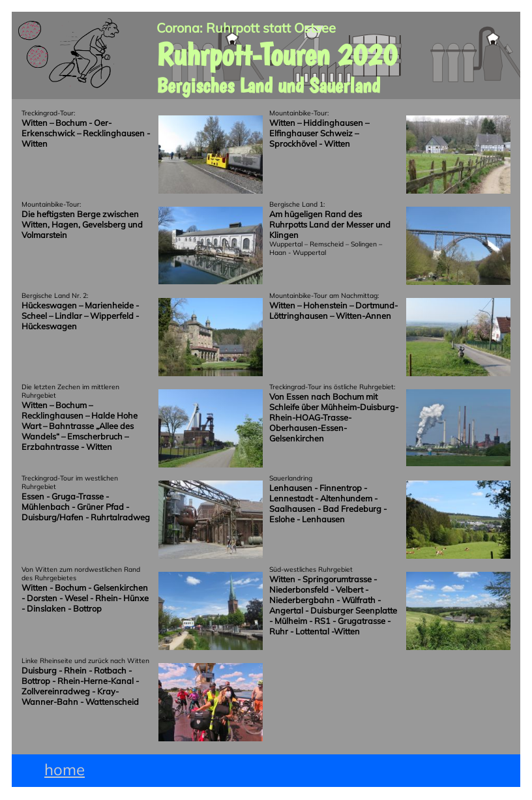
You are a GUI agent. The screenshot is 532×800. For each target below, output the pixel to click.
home (65, 769)
